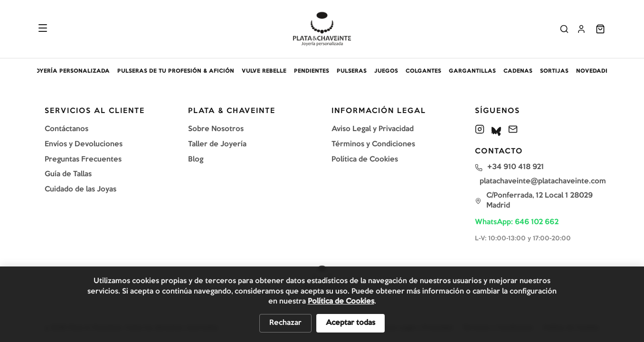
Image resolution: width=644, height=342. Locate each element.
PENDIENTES (312, 71)
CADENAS (518, 71)
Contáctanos (66, 129)
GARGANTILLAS (472, 71)
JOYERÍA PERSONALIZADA (71, 71)
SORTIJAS (554, 71)
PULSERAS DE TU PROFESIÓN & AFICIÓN (176, 71)
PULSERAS (352, 71)
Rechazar (285, 323)
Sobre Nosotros (216, 129)
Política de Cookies (365, 160)
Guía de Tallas (68, 174)
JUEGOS (386, 71)
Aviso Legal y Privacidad (373, 129)
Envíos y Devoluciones (84, 144)
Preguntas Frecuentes (83, 160)
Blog (196, 160)
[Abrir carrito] (600, 29)
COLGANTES (423, 71)
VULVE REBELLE (264, 71)
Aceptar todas (350, 323)
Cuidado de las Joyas (80, 190)
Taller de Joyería (217, 144)
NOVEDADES (594, 71)
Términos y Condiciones (373, 144)
